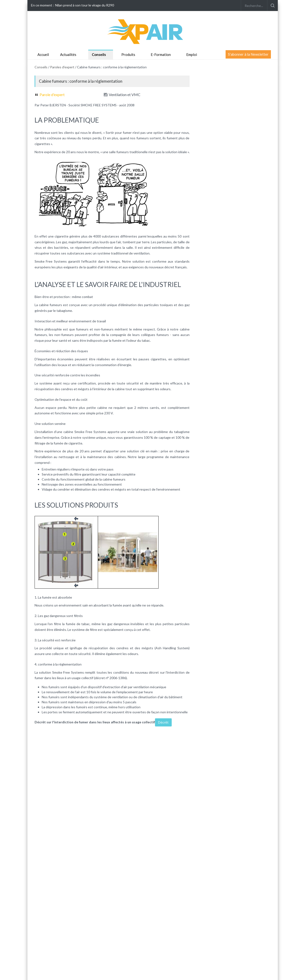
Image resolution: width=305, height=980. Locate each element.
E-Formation (161, 54)
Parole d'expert (52, 95)
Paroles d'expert (62, 67)
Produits (128, 54)
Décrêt (163, 722)
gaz (65, 242)
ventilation (142, 253)
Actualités (68, 54)
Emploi (192, 54)
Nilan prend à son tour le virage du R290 (85, 5)
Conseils (99, 54)
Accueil (43, 54)
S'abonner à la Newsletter (248, 54)
